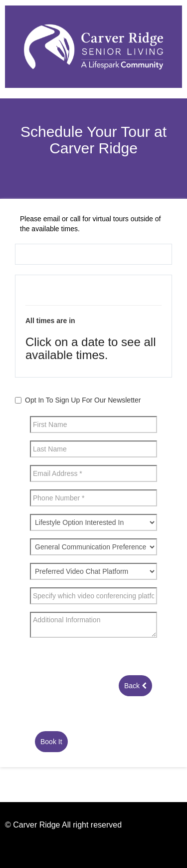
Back (135, 686)
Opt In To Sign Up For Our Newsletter (83, 400)
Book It (51, 742)
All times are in (50, 321)
